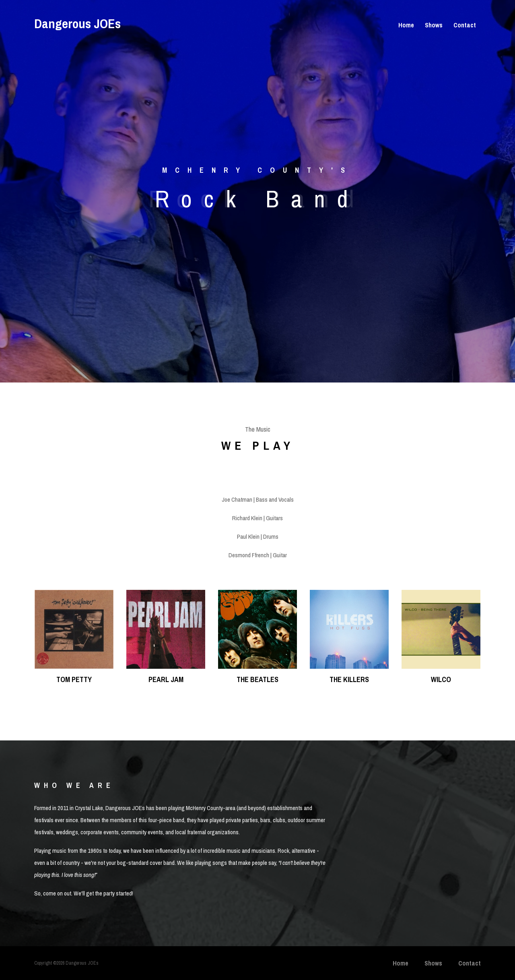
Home (406, 25)
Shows (434, 25)
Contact (465, 25)
